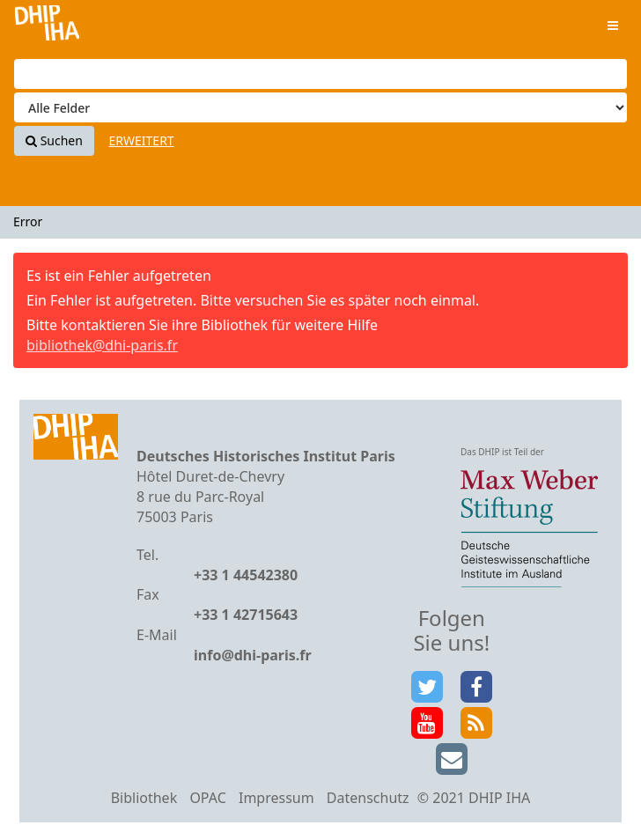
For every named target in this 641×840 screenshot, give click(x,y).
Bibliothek (144, 798)
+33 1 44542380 (246, 575)
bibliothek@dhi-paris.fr (102, 345)
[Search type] (320, 107)
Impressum (276, 798)
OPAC (207, 798)
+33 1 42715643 (246, 615)
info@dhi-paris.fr (253, 655)
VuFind (47, 27)
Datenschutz (368, 798)
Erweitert (142, 140)
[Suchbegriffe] (320, 74)
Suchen (54, 140)
